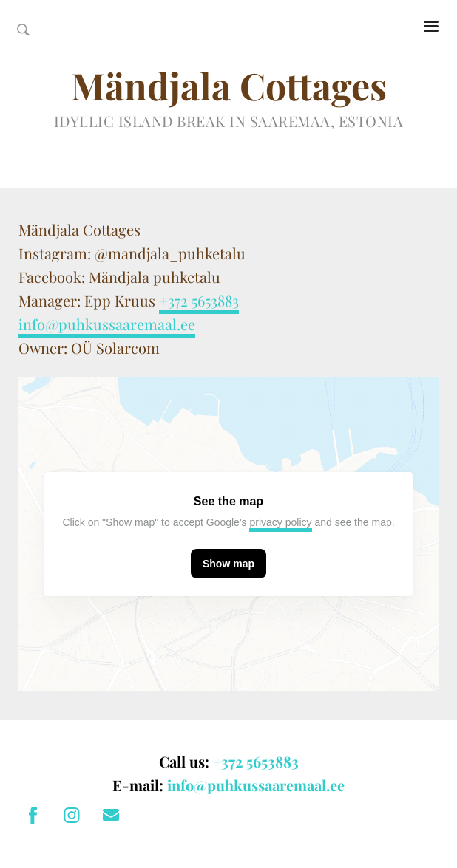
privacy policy (280, 522)
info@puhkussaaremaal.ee (107, 324)
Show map (228, 564)
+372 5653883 (199, 300)
